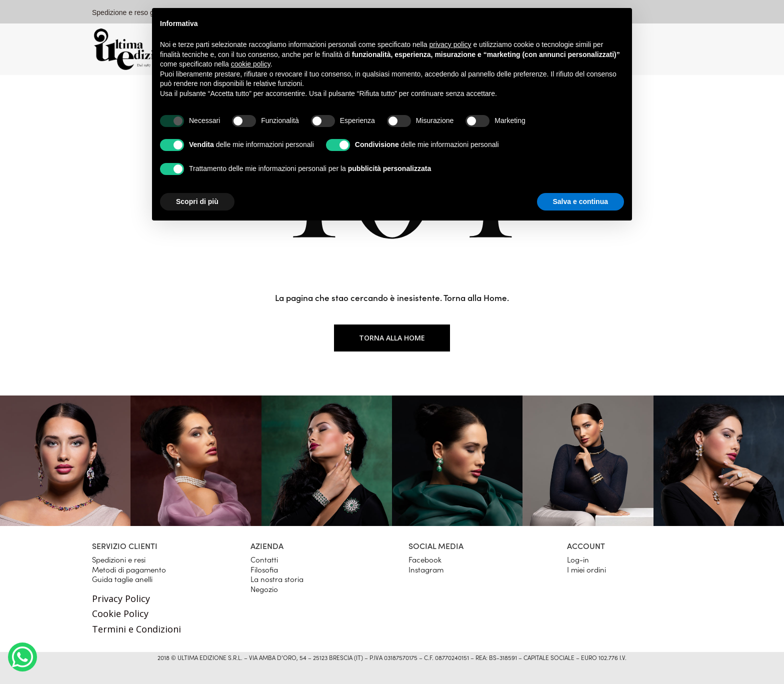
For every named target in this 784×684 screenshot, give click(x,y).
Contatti (264, 559)
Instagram (426, 569)
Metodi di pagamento (129, 569)
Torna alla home (392, 338)
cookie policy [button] (251, 64)
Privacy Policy (121, 598)
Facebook (425, 559)
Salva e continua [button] (580, 201)
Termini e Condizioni (136, 629)
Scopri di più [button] (197, 201)
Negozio (264, 589)
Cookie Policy (120, 613)
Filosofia (264, 569)
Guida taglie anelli (122, 579)
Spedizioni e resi (119, 559)
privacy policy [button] (450, 44)
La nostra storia (277, 579)
